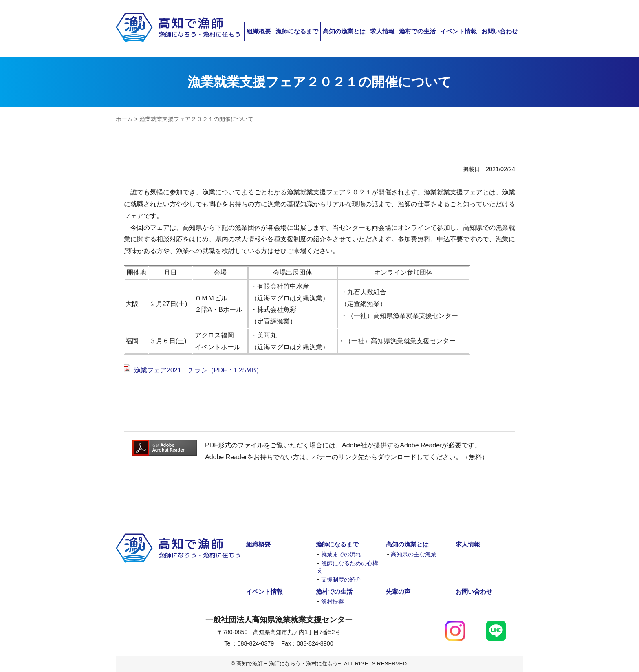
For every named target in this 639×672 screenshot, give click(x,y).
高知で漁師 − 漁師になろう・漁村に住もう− (178, 28)
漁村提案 (333, 602)
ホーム (124, 119)
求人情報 (382, 31)
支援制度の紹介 (341, 580)
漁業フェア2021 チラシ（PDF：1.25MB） (198, 370)
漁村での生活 (417, 31)
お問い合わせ (500, 31)
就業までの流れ (341, 554)
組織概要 (259, 31)
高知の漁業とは (344, 31)
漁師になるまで (297, 31)
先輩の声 (398, 592)
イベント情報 (458, 31)
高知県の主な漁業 (414, 554)
